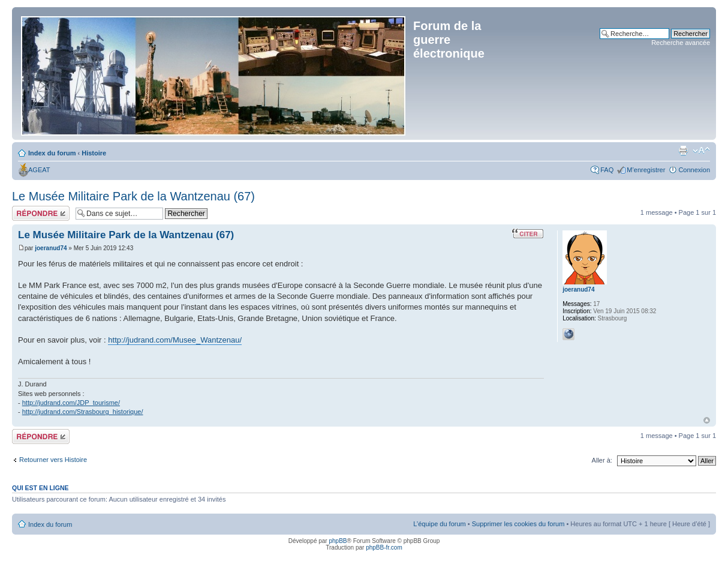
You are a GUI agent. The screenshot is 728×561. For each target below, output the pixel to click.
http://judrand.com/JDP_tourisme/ (71, 403)
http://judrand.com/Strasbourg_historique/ (83, 412)
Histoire (94, 153)
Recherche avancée (681, 43)
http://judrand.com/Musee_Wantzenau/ (175, 340)
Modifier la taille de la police (701, 151)
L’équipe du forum (439, 524)
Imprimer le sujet (683, 151)
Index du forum (52, 153)
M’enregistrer (646, 170)
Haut (707, 420)
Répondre (41, 213)
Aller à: (602, 460)
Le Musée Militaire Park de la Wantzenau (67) (133, 196)
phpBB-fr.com (384, 547)
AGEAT (39, 170)
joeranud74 (51, 248)
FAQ (607, 170)
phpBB (338, 541)
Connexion (694, 170)
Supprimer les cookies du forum (518, 524)
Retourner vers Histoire (53, 460)
